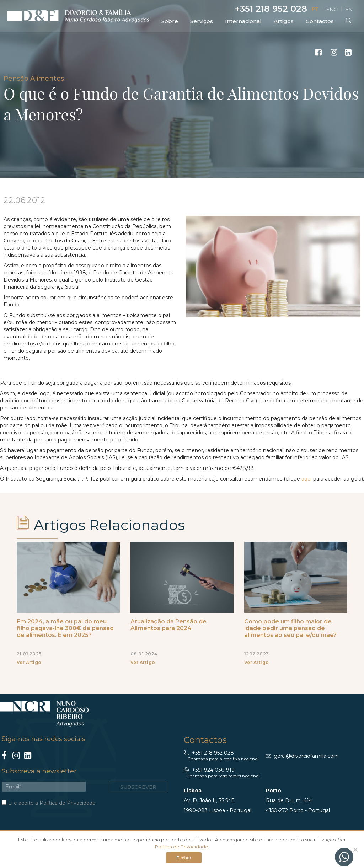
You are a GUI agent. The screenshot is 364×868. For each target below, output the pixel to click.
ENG (332, 9)
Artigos (284, 21)
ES (349, 9)
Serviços (202, 21)
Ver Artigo (29, 662)
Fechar (184, 858)
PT (315, 9)
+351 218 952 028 (270, 9)
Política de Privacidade (68, 803)
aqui (307, 479)
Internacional (243, 21)
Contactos (320, 21)
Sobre (170, 21)
